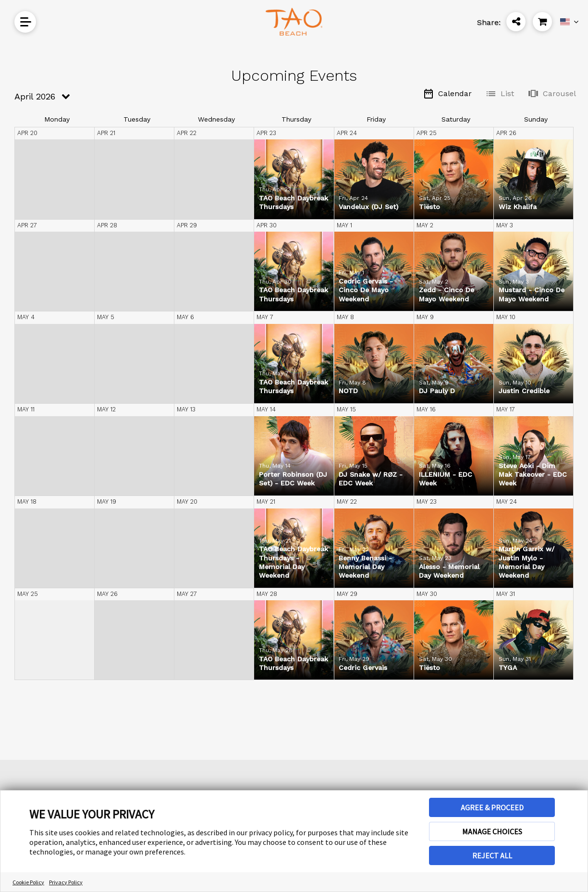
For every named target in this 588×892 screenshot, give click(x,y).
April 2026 (35, 96)
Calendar (447, 94)
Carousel (552, 94)
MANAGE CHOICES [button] (492, 831)
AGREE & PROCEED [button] (492, 807)
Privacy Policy (66, 882)
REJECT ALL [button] (492, 855)
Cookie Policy (28, 882)
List (500, 94)
